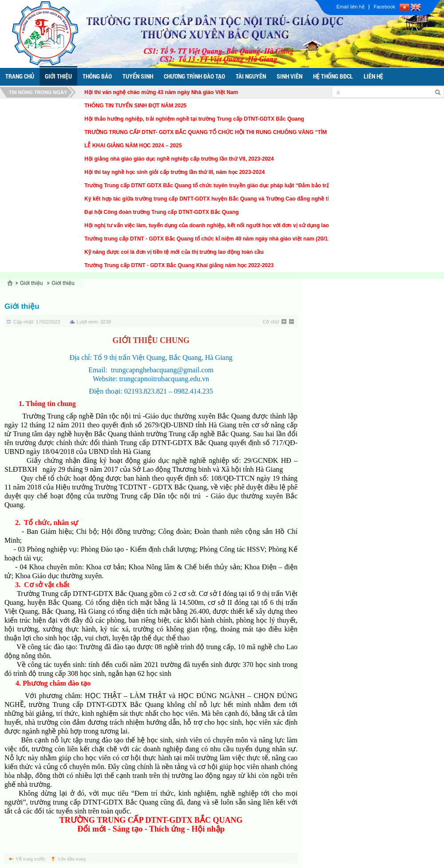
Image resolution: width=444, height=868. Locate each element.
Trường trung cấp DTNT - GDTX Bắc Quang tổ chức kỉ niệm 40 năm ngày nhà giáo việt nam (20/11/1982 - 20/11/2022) (231, 239)
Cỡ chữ (271, 322)
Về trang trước (31, 859)
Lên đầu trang (72, 859)
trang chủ (20, 76)
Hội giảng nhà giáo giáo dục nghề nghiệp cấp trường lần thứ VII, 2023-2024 (179, 159)
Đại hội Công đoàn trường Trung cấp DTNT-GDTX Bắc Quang (162, 212)
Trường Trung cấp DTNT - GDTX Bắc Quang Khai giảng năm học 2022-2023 (179, 265)
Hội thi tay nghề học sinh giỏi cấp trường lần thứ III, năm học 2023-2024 (174, 172)
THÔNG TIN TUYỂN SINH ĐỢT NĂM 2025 (135, 106)
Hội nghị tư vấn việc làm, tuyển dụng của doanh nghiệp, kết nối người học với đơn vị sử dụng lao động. (214, 225)
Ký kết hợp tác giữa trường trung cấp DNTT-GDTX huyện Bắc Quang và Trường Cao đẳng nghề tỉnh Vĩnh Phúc (224, 199)
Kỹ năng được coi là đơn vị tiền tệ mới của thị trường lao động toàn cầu (174, 252)
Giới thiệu (31, 283)
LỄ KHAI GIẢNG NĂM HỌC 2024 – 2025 (133, 146)
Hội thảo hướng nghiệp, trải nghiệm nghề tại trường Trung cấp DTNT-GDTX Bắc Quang (194, 119)
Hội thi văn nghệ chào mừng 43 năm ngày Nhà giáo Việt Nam (161, 92)
